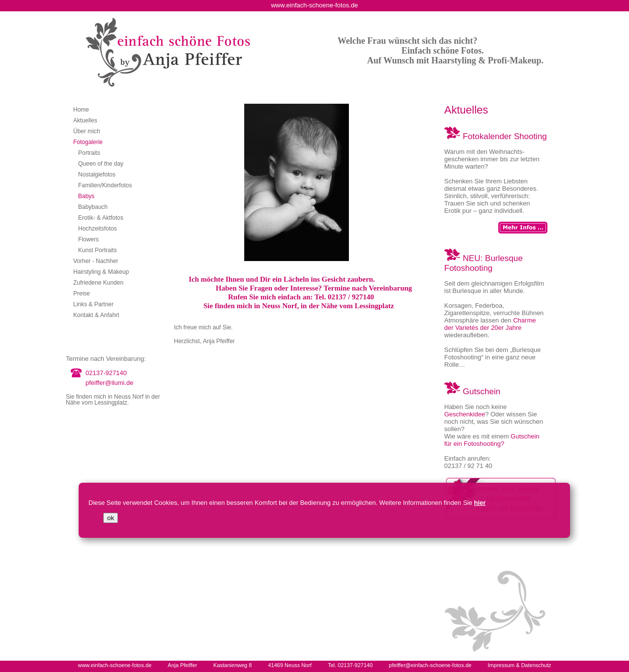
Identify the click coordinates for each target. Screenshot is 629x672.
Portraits (89, 153)
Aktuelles (85, 120)
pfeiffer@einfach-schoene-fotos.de (430, 665)
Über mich (87, 131)
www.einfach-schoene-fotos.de (114, 665)
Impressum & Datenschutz (520, 665)
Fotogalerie (88, 142)
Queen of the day (101, 164)
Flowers (88, 239)
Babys (86, 196)
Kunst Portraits (98, 250)
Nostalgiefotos (97, 175)
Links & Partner (93, 304)
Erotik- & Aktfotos (101, 218)
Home (81, 110)
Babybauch (93, 207)
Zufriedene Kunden (98, 283)
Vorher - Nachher (96, 261)
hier (480, 503)
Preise (82, 293)
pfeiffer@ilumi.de (110, 383)
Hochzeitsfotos (98, 229)
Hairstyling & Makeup (101, 272)
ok (111, 518)
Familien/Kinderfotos (105, 185)
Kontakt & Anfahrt (96, 315)
